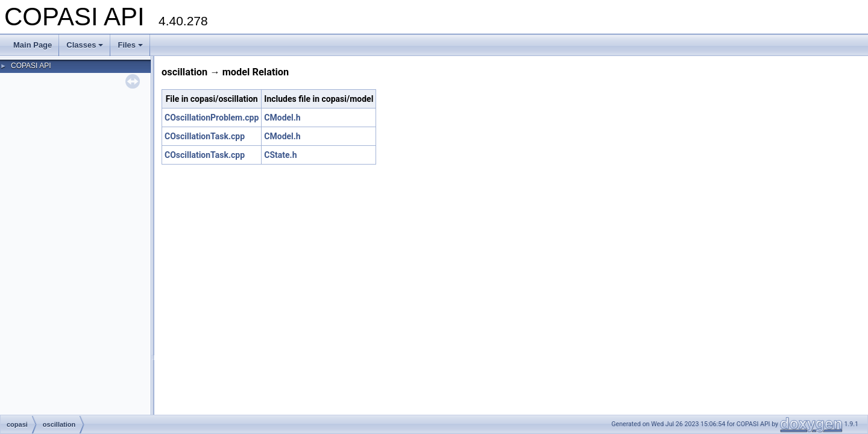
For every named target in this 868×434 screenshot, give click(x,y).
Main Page (33, 45)
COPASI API (31, 66)
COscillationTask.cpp (205, 136)
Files (130, 45)
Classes (85, 45)
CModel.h (282, 118)
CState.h (280, 155)
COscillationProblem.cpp (212, 118)
